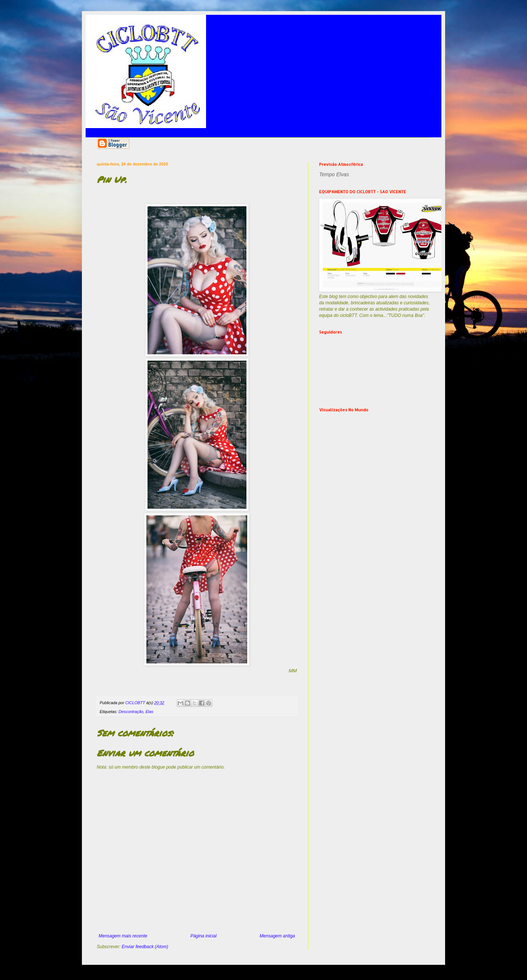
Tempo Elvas (334, 174)
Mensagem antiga (277, 936)
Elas (150, 712)
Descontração (131, 712)
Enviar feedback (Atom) (145, 947)
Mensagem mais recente (123, 936)
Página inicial (204, 936)
